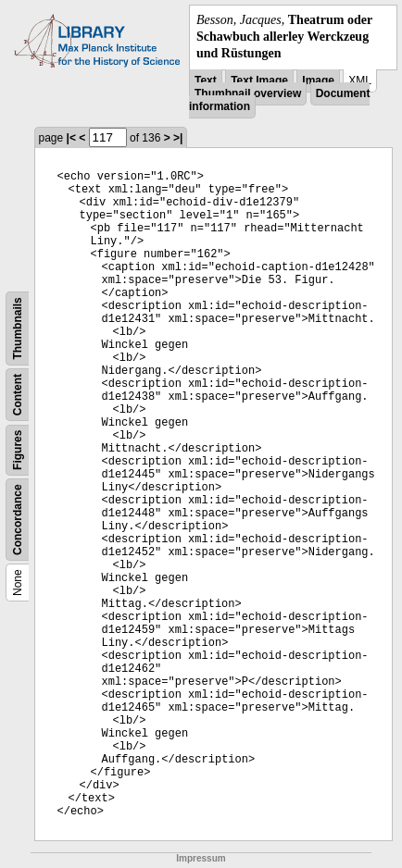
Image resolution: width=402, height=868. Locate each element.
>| (178, 138)
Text (206, 81)
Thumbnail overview (248, 93)
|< (71, 138)
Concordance (18, 520)
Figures (18, 449)
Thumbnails (18, 328)
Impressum (201, 858)
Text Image (259, 81)
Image (318, 81)
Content (18, 394)
